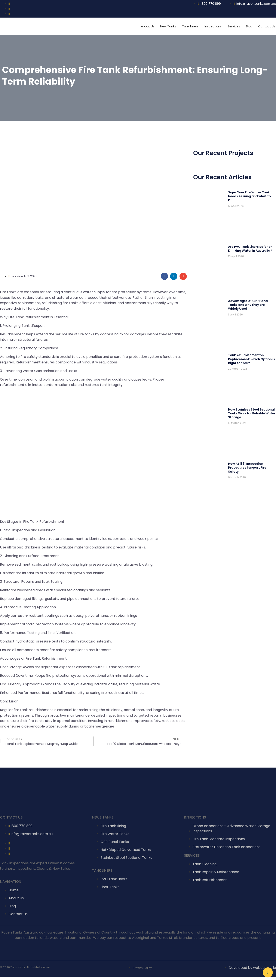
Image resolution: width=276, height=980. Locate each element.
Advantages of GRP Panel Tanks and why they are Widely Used (248, 305)
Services (234, 26)
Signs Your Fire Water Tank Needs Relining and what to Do (249, 196)
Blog (249, 26)
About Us (148, 26)
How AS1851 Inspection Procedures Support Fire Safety (247, 468)
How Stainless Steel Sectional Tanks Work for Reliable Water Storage (252, 413)
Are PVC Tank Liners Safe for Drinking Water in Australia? (250, 249)
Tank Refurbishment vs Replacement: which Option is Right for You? (252, 359)
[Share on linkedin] (174, 276)
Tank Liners (190, 26)
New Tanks (168, 26)
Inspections (213, 26)
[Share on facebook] (165, 276)
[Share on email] (183, 276)
